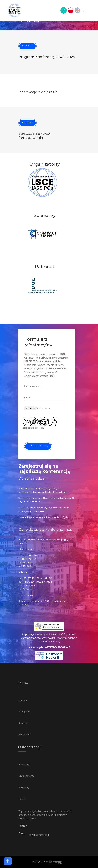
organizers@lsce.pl (39, 835)
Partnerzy (24, 787)
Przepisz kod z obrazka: (33, 428)
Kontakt (23, 723)
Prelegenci (24, 711)
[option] (42, 190)
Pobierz (27, 46)
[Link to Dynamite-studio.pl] (54, 862)
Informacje (24, 764)
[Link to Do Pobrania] (86, 13)
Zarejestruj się (38, 446)
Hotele (22, 799)
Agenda (23, 700)
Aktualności (25, 735)
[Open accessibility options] (8, 861)
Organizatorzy (26, 776)
